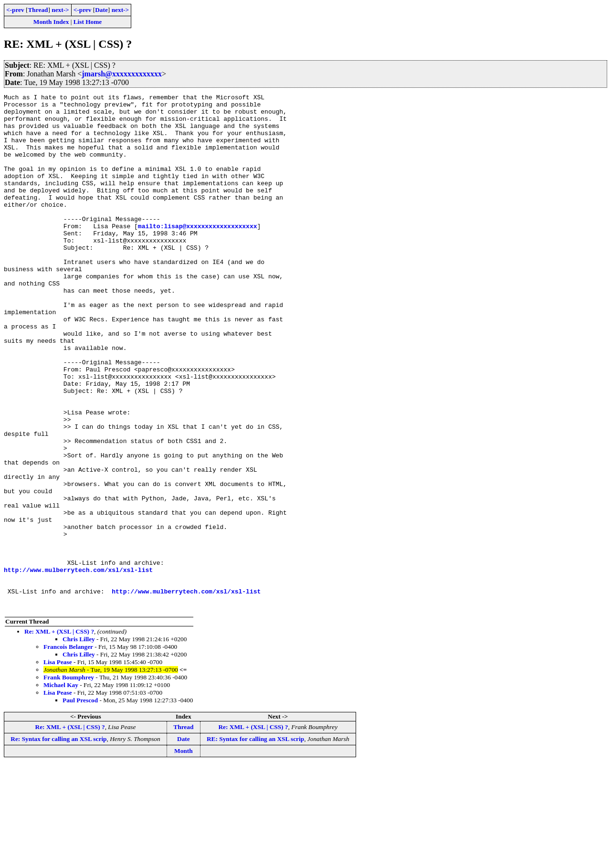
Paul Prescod (80, 803)
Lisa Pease (58, 765)
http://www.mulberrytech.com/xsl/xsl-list (78, 666)
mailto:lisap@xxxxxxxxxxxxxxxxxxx (198, 253)
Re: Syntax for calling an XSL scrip (58, 842)
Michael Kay (61, 788)
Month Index (51, 22)
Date (101, 10)
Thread (38, 10)
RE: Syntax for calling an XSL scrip (255, 842)
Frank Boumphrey (69, 780)
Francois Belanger (68, 750)
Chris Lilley (79, 742)
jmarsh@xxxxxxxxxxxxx (122, 74)
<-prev (15, 10)
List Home (88, 22)
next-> (60, 10)
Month (184, 854)
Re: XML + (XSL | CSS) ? (59, 735)
